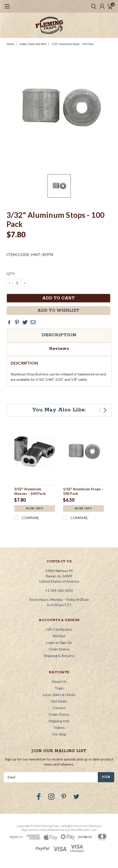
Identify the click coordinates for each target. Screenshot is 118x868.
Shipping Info (59, 721)
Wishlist (59, 636)
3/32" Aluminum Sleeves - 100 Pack (30, 491)
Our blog (59, 734)
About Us (59, 681)
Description (59, 335)
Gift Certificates (59, 629)
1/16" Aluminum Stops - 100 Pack (83, 491)
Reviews (59, 349)
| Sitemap (94, 826)
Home (10, 44)
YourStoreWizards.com (81, 830)
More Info (34, 509)
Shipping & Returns (59, 656)
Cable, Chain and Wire (33, 44)
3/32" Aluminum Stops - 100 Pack (73, 44)
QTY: (11, 274)
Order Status (59, 649)
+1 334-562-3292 (59, 590)
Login (51, 642)
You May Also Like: (59, 410)
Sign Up (66, 642)
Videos (59, 727)
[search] (92, 6)
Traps (59, 688)
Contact (59, 708)
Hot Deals (59, 701)
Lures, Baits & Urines (59, 695)
